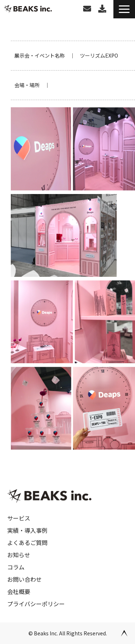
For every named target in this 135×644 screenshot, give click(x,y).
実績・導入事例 (27, 530)
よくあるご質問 (27, 542)
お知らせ (19, 555)
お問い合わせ (87, 9)
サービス (19, 518)
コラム (16, 567)
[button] (124, 9)
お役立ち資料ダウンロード (102, 9)
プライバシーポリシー (36, 604)
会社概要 (19, 591)
